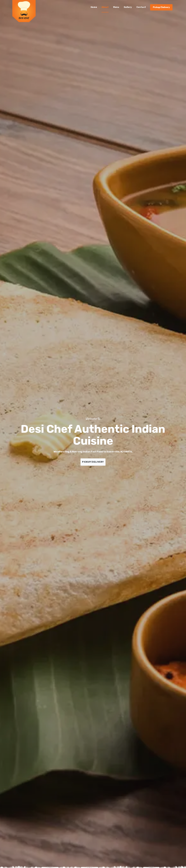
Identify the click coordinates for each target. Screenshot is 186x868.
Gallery (128, 7)
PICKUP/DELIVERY (93, 462)
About (105, 7)
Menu (116, 7)
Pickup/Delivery (161, 7)
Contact (141, 7)
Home (94, 7)
